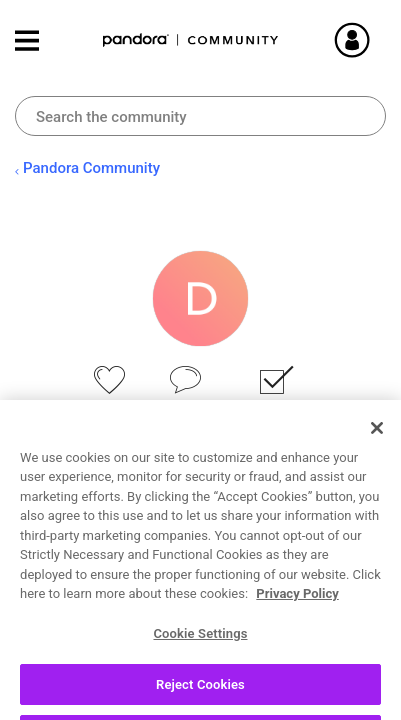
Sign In (376, 40)
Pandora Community (191, 40)
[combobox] (200, 116)
